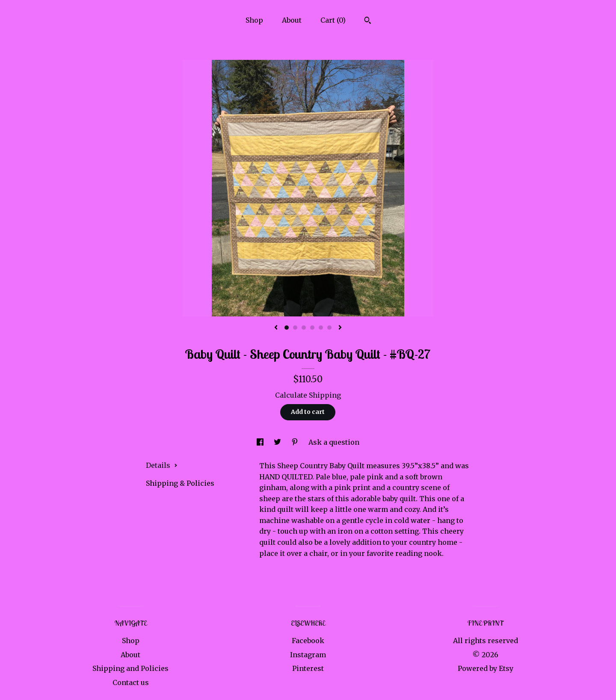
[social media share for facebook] (261, 442)
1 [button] (287, 328)
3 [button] (304, 328)
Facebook (308, 641)
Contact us (131, 682)
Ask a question (334, 442)
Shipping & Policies (180, 483)
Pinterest (308, 668)
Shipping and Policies (130, 668)
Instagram (308, 655)
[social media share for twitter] (278, 442)
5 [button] (321, 328)
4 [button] (312, 328)
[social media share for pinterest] (296, 442)
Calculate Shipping (308, 395)
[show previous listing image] (276, 328)
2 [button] (295, 328)
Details (162, 465)
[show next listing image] (340, 328)
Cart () (333, 20)
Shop (254, 20)
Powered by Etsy (486, 668)
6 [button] (329, 328)
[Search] (368, 21)
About (292, 20)
